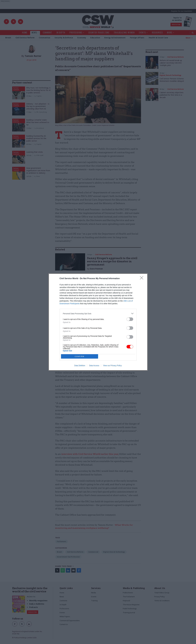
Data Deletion (80, 366)
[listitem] (98, 314)
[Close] (142, 279)
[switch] (130, 319)
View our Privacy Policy (112, 366)
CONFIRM (80, 356)
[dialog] (98, 322)
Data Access (94, 366)
